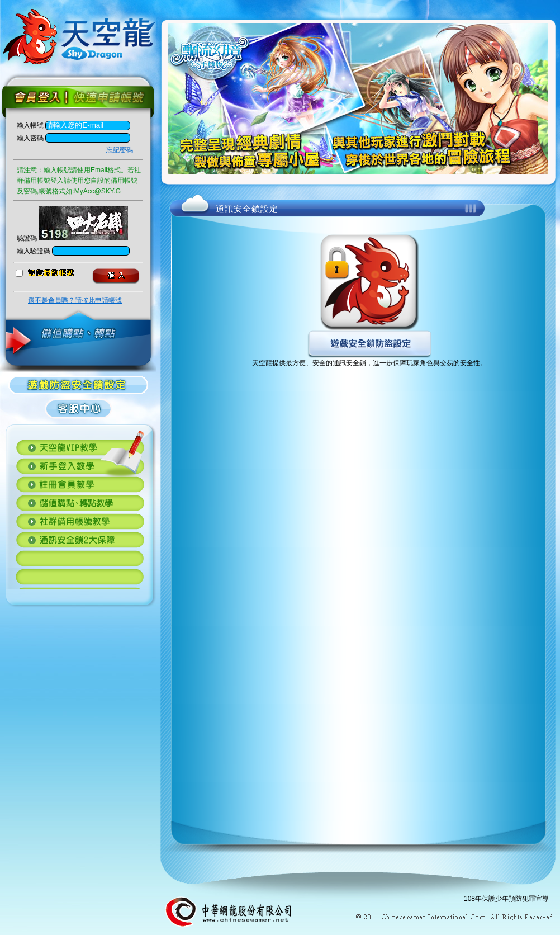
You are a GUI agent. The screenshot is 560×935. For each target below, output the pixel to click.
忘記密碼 (120, 150)
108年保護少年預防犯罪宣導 (506, 899)
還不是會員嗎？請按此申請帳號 (75, 300)
